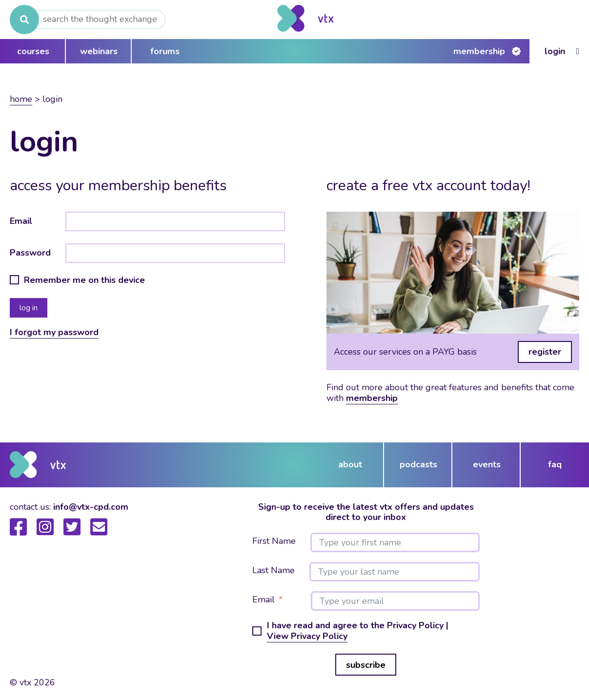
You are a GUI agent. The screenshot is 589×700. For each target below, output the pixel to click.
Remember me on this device (84, 280)
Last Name (274, 571)
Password (30, 253)
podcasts (418, 464)
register (545, 352)
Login (555, 51)
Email (21, 221)
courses (33, 51)
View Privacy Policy (307, 636)
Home (21, 99)
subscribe (366, 665)
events (487, 464)
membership (372, 398)
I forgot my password (54, 332)
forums (165, 51)
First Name (274, 541)
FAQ (555, 464)
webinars (99, 51)
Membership (479, 51)
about (350, 464)
